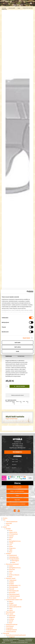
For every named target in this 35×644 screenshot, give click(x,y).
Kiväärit (8, 529)
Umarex (11, 619)
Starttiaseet (10, 626)
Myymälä (9, 523)
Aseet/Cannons (11, 632)
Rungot (11, 603)
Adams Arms (13, 532)
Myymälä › (17, 500)
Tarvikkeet (4, 8)
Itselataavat (13, 555)
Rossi (11, 530)
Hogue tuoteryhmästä (12, 419)
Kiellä (17, 351)
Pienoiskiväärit (14, 587)
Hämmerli (12, 616)
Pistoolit (12, 589)
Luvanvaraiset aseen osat (14, 600)
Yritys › (17, 496)
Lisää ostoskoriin (20, 386)
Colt (10, 545)
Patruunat (6, 633)
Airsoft (11, 621)
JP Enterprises (13, 534)
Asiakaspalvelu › (17, 487)
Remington (16, 561)
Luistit (11, 610)
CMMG (11, 543)
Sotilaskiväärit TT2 (15, 585)
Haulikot (9, 554)
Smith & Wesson (14, 575)
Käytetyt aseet (11, 578)
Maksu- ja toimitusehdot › (17, 491)
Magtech (12, 617)
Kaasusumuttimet (12, 624)
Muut (11, 552)
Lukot (11, 609)
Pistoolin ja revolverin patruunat (16, 635)
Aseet (5, 527)
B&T (10, 539)
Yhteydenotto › (18, 452)
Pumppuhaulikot (14, 559)
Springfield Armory (15, 541)
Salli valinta (17, 347)
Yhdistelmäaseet (14, 596)
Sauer (11, 546)
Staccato (12, 569)
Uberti (11, 538)
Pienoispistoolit (14, 591)
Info (4, 520)
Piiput (11, 601)
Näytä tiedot (26, 338)
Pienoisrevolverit (14, 594)
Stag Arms (12, 548)
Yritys (8, 525)
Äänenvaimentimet (15, 607)
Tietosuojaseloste (12, 522)
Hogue (19, 8)
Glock (11, 571)
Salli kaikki (17, 343)
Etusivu (5, 518)
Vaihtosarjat (13, 605)
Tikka (11, 550)
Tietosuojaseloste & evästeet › (17, 504)
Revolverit (12, 593)
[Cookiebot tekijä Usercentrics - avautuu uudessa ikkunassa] (27, 292)
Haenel (11, 536)
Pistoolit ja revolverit (12, 564)
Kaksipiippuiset (14, 557)
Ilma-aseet (13, 598)
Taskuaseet (13, 580)
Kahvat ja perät (12, 8)
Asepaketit (9, 628)
